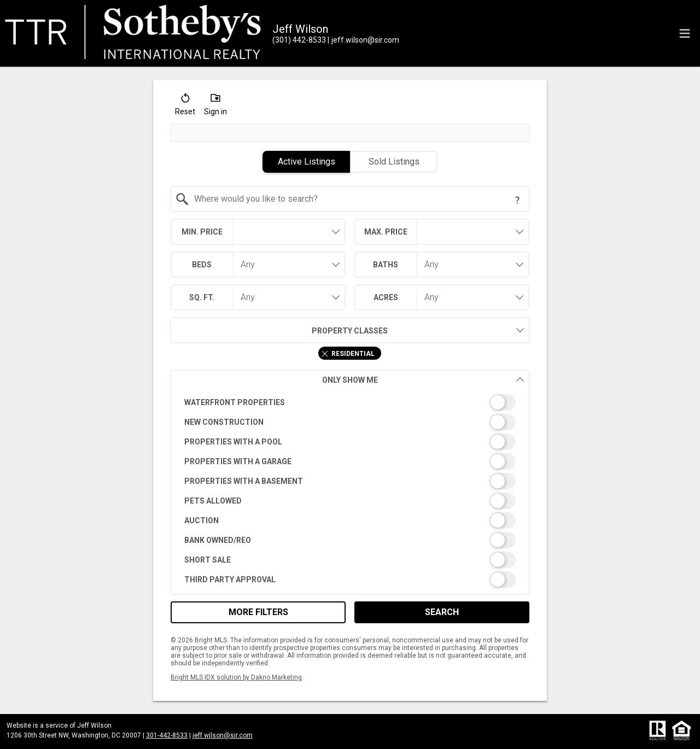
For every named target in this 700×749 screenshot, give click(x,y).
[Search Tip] (517, 200)
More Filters (258, 612)
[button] (185, 107)
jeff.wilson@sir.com (223, 735)
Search (442, 612)
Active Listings (307, 162)
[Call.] (299, 40)
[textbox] (357, 199)
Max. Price (386, 232)
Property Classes (279, 330)
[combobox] (350, 199)
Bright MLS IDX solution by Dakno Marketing (236, 677)
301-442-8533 (167, 735)
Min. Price (202, 232)
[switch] (350, 402)
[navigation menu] (685, 33)
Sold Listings (394, 162)
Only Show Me (423, 380)
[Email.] (363, 40)
